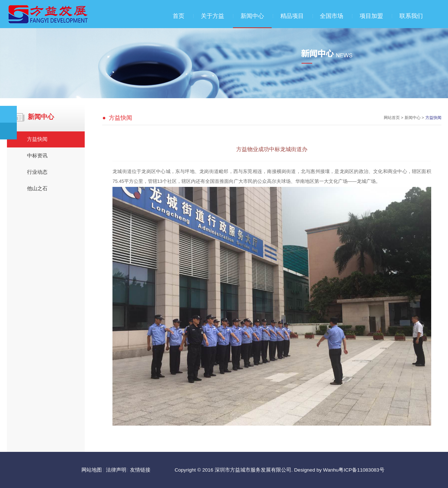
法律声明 (116, 470)
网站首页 (392, 118)
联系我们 (411, 16)
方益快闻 (37, 139)
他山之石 (37, 189)
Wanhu (331, 470)
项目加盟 (371, 16)
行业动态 (37, 172)
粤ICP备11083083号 (361, 470)
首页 (179, 16)
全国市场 (332, 16)
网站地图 (92, 470)
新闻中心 (252, 16)
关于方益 (212, 16)
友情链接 (140, 470)
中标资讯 (37, 156)
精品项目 (292, 16)
